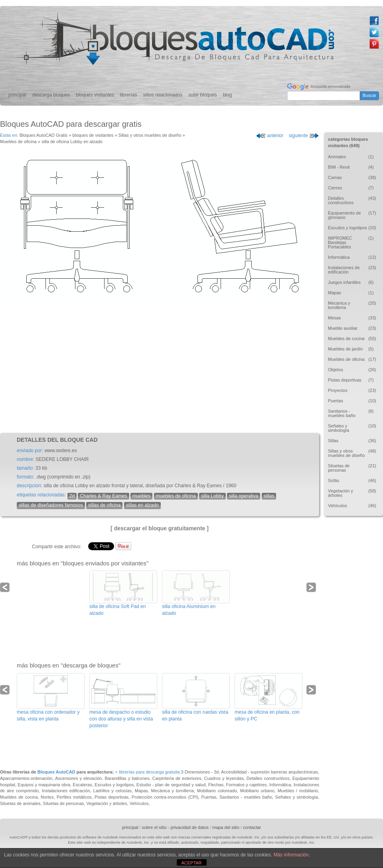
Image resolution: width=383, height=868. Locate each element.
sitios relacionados (163, 95)
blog (228, 95)
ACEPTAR (191, 863)
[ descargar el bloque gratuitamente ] (160, 528)
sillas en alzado (142, 505)
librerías (129, 95)
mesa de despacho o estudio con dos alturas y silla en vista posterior (121, 719)
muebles (141, 496)
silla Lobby (212, 496)
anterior (269, 136)
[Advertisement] (160, 365)
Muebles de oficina (18, 142)
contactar (252, 827)
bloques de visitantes (93, 135)
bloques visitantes (95, 95)
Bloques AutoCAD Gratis (43, 135)
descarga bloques (51, 95)
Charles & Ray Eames (103, 496)
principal (17, 95)
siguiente (304, 136)
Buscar (369, 95)
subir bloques (202, 95)
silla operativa (244, 496)
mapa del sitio (226, 827)
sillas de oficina (104, 505)
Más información (291, 855)
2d (72, 496)
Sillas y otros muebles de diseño (150, 135)
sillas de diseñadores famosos (51, 505)
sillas (269, 496)
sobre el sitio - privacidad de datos (175, 827)
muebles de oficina (176, 496)
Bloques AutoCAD (56, 772)
